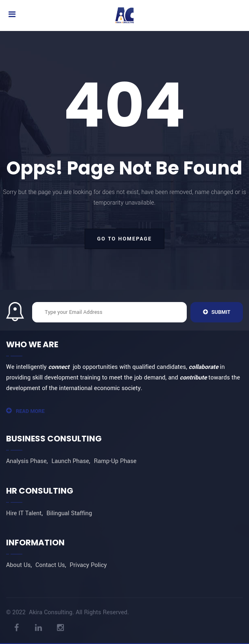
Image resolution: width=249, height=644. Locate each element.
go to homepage (124, 239)
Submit (217, 312)
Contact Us (50, 565)
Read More (25, 411)
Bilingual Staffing (69, 513)
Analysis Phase (26, 461)
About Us (18, 565)
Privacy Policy (88, 565)
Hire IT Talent (24, 513)
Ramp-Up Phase (115, 461)
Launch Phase (70, 461)
